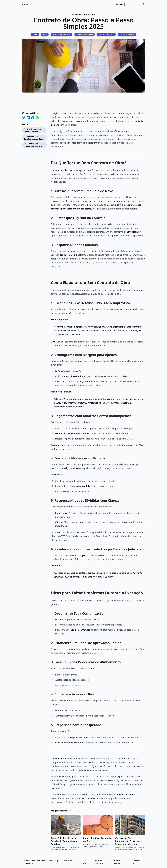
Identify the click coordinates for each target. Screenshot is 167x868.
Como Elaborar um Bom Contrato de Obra (33, 138)
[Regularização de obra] (85, 34)
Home (25, 4)
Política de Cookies (118, 862)
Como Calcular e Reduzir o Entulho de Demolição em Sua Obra (64, 841)
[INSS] (45, 34)
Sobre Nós (85, 862)
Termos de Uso (136, 862)
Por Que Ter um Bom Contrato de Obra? (33, 130)
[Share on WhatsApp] (37, 118)
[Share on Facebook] (33, 118)
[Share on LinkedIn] (28, 118)
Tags (119, 4)
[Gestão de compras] (127, 34)
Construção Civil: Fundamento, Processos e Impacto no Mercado (128, 841)
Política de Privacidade (98, 862)
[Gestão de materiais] (106, 34)
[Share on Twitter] (24, 118)
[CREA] (35, 34)
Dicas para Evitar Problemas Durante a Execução (33, 145)
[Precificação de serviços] (62, 34)
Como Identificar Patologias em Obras (98, 840)
